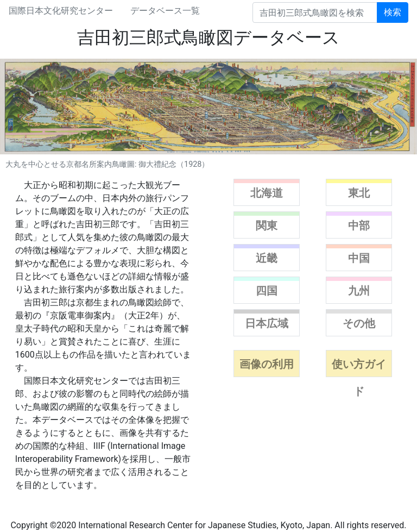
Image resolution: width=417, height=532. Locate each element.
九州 (359, 291)
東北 (359, 193)
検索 (393, 12)
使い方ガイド (359, 378)
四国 (267, 291)
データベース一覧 (165, 11)
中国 (359, 258)
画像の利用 (267, 364)
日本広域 (267, 323)
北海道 (267, 193)
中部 (359, 226)
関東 (267, 226)
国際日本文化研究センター (61, 11)
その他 (359, 323)
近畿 (267, 258)
